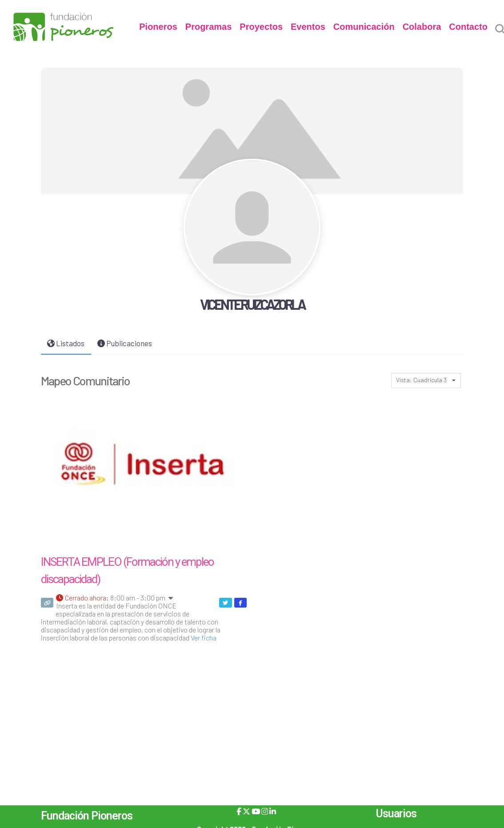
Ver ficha (204, 638)
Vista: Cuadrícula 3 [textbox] (421, 380)
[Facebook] (239, 811)
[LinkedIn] (273, 811)
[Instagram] (265, 811)
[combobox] (426, 380)
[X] (246, 811)
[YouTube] (256, 811)
